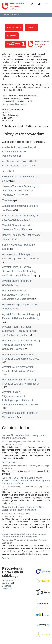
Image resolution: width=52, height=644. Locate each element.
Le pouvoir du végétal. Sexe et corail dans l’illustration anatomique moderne (24, 535)
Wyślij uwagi (7, 583)
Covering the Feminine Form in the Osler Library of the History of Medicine (23, 509)
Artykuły (7, 171)
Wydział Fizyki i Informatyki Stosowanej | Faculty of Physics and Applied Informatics (20, 331)
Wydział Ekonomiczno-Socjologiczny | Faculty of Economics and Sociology (16, 295)
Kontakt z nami (9, 580)
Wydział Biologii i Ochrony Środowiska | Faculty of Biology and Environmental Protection (19, 271)
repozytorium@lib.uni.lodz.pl (14, 104)
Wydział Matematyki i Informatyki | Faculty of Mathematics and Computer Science (21, 345)
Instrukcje (31, 27)
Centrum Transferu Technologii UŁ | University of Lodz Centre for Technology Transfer (22, 191)
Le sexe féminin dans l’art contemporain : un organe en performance (25, 437)
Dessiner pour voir (12, 462)
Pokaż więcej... (9, 558)
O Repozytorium (14, 27)
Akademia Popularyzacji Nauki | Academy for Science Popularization (20, 152)
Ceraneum (8, 200)
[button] (32, 3)
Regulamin (12, 36)
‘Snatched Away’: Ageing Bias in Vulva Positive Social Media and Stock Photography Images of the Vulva (26, 480)
